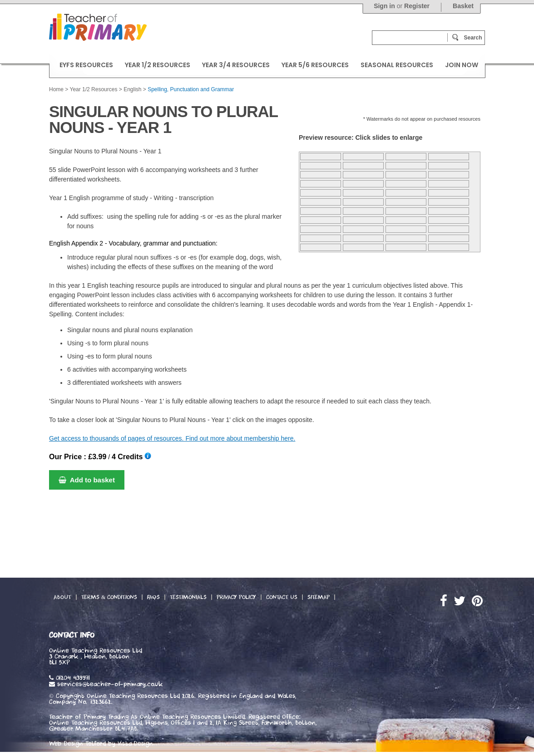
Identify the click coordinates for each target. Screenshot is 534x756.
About (62, 597)
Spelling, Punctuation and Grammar (191, 89)
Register (417, 6)
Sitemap (319, 597)
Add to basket (87, 480)
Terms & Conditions (109, 597)
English (132, 89)
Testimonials (188, 597)
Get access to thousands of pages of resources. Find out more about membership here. (172, 438)
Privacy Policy (236, 597)
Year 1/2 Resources (93, 89)
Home (56, 89)
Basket (463, 6)
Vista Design (135, 744)
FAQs (153, 597)
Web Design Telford (77, 744)
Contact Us (282, 597)
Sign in (384, 6)
